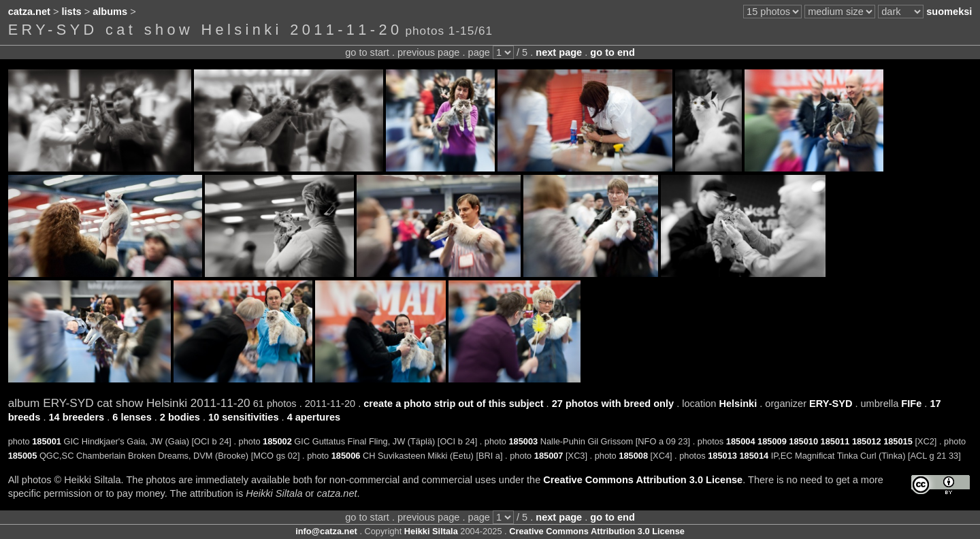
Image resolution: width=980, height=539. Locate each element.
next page (559, 52)
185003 (523, 441)
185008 (633, 456)
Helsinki (738, 404)
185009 (772, 441)
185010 (803, 441)
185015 (898, 441)
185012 (867, 441)
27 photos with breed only (613, 404)
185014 (754, 456)
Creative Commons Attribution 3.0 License (643, 480)
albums (110, 12)
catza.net (29, 12)
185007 (549, 456)
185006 (346, 456)
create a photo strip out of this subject (453, 404)
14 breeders (76, 417)
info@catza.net (326, 531)
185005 (23, 456)
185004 (741, 441)
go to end (612, 52)
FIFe (911, 404)
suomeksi (949, 12)
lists (72, 12)
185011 (835, 441)
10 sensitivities (244, 417)
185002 (277, 441)
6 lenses (132, 417)
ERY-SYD (831, 404)
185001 (47, 441)
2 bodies (180, 417)
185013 (722, 456)
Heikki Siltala (431, 531)
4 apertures (314, 417)
